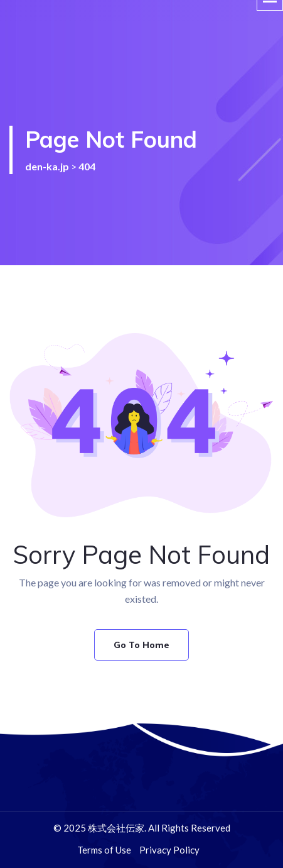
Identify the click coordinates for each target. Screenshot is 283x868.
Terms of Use (104, 850)
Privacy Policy (169, 850)
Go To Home (141, 645)
